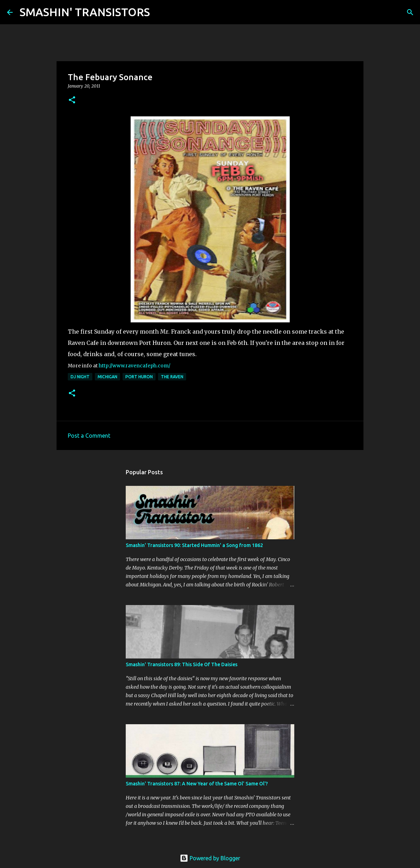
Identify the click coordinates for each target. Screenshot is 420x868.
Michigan (107, 377)
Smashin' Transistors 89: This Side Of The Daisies (182, 664)
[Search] (160, 12)
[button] (72, 100)
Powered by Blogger (210, 858)
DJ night (80, 377)
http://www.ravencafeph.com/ (134, 366)
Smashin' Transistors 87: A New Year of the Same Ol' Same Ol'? (197, 784)
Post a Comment (89, 436)
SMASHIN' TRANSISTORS (85, 12)
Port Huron (139, 377)
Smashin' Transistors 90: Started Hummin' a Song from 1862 (194, 545)
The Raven (172, 377)
